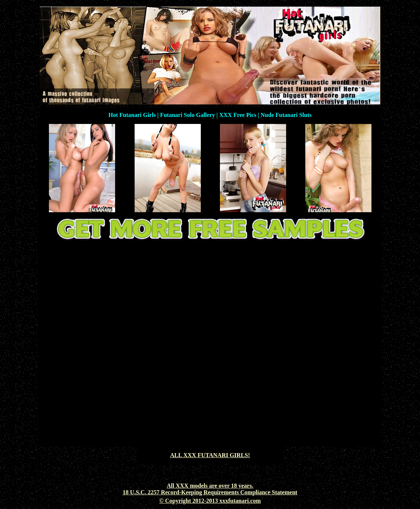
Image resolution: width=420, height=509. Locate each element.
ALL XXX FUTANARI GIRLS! (210, 455)
